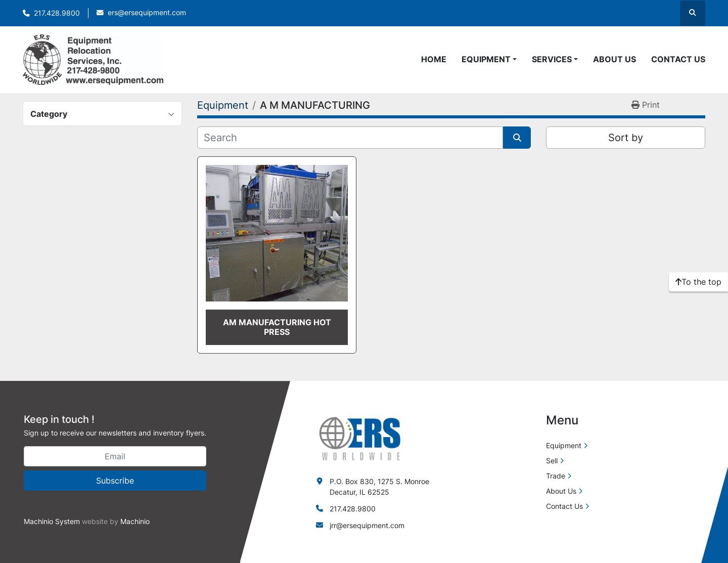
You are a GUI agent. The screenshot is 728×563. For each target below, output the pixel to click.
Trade (556, 476)
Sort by (626, 138)
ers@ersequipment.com (147, 13)
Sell (552, 461)
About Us (615, 59)
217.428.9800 (57, 13)
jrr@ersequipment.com (367, 525)
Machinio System (52, 521)
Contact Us (678, 59)
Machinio (135, 521)
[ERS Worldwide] (360, 438)
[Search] (350, 138)
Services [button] (552, 59)
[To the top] (698, 282)
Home (434, 59)
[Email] (115, 456)
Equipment (486, 59)
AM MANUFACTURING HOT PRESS (277, 327)
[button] (489, 59)
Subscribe (115, 481)
